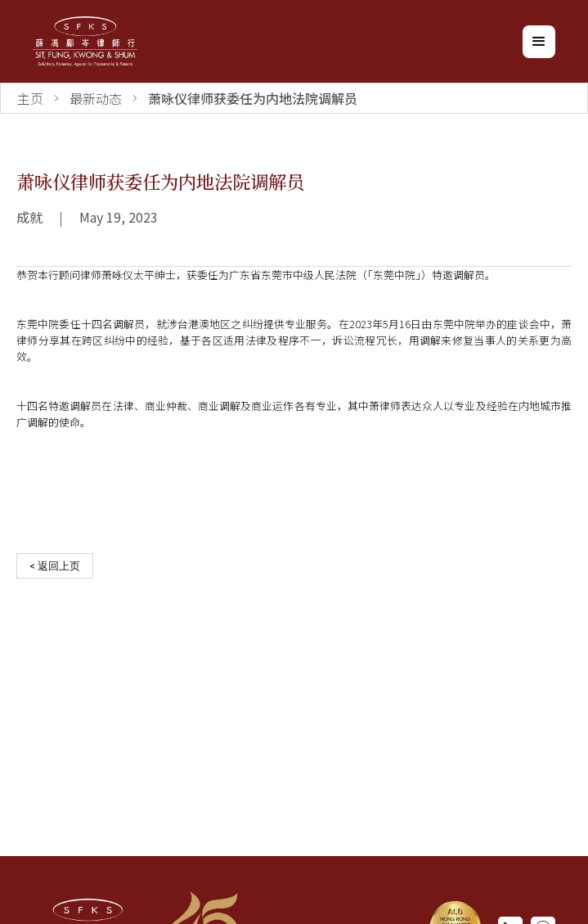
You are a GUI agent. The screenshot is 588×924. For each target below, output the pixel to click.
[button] (539, 42)
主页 (30, 98)
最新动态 (96, 98)
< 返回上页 (55, 566)
